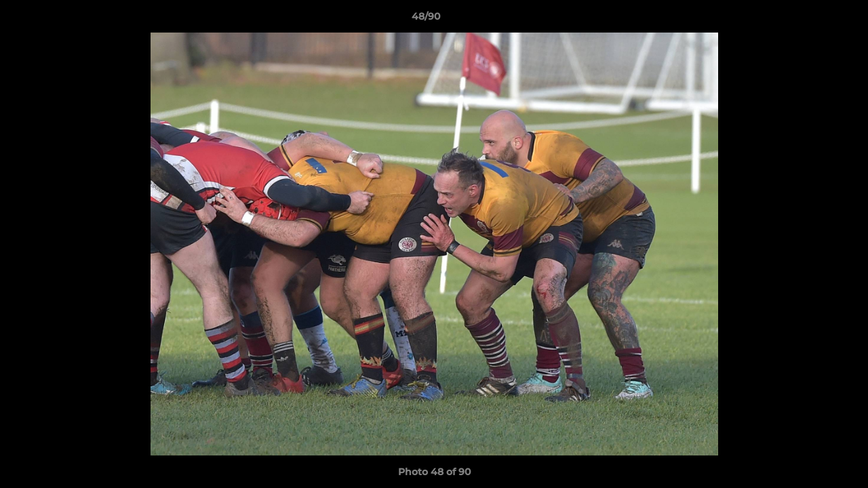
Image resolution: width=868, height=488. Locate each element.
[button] (811, 20)
